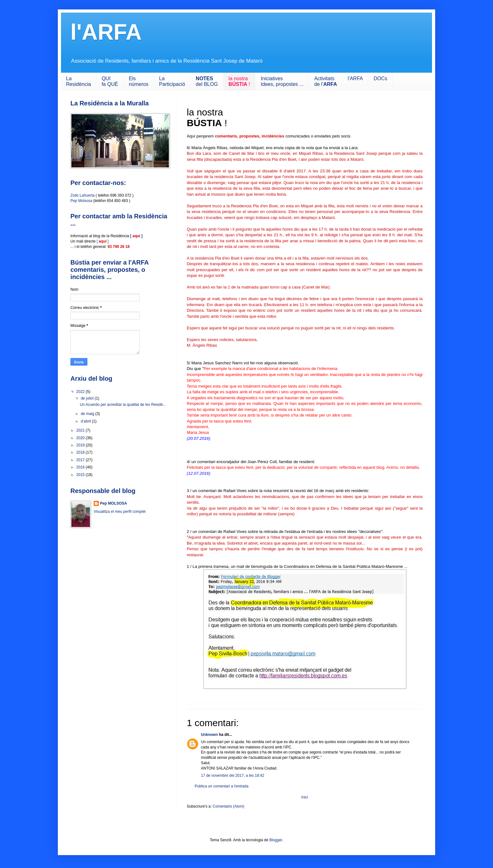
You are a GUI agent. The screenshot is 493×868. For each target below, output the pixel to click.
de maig (88, 414)
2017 (81, 460)
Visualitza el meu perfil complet (120, 512)
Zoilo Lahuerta (83, 195)
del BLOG (207, 81)
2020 (81, 438)
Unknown (209, 735)
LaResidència (78, 81)
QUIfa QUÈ (110, 81)
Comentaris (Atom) (228, 806)
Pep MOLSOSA (114, 503)
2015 (81, 475)
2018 (81, 452)
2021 (81, 430)
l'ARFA (106, 32)
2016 (81, 467)
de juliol (88, 398)
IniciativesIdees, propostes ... (282, 81)
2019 (81, 445)
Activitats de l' (325, 81)
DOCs (380, 78)
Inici (305, 797)
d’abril (86, 421)
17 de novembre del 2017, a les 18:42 (233, 776)
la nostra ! (239, 81)
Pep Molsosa (81, 201)
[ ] (102, 241)
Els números (139, 81)
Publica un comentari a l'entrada (222, 786)
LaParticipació (172, 81)
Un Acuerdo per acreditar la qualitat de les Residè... (123, 405)
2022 (81, 392)
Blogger (276, 840)
